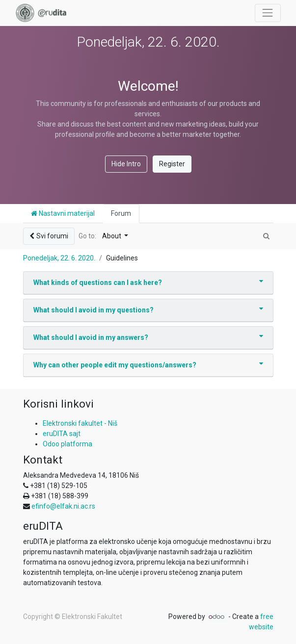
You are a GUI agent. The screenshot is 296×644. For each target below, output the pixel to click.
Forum (121, 213)
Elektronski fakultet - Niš (80, 423)
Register (172, 164)
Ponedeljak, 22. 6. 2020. (59, 258)
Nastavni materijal (63, 213)
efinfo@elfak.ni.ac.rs (63, 506)
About (112, 236)
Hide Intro (126, 164)
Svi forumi (49, 236)
